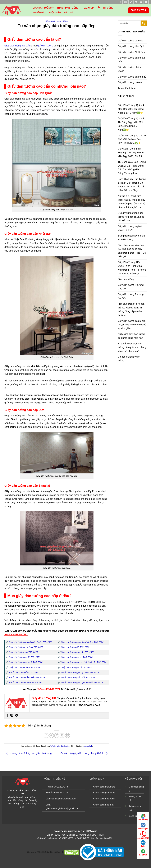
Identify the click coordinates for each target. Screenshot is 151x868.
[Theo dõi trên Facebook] (120, 2)
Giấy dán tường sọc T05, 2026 (23, 652)
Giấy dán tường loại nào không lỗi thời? (131, 228)
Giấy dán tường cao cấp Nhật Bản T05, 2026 (82, 642)
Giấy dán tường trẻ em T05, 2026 (25, 667)
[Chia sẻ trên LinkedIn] (67, 736)
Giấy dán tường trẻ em (130, 82)
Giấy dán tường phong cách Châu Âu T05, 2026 (84, 662)
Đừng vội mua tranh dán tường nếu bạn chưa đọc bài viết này (131, 217)
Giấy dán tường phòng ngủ (132, 77)
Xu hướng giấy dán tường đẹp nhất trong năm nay (131, 336)
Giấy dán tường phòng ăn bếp (131, 60)
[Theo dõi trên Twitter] (131, 2)
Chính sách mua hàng (104, 787)
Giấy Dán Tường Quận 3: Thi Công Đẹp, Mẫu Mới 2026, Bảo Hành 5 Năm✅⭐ (131, 124)
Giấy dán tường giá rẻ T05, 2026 (76, 667)
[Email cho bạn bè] (57, 736)
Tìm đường (143, 817)
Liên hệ (68, 13)
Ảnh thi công (106, 8)
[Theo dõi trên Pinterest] (141, 2)
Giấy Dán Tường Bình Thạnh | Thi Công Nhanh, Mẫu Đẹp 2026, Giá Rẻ (131, 153)
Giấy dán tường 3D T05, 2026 (75, 647)
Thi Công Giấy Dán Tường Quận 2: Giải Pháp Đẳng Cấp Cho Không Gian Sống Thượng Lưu (132, 168)
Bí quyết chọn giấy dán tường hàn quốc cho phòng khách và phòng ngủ (132, 347)
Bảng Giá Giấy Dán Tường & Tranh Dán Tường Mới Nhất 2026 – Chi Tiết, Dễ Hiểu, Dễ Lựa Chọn (132, 185)
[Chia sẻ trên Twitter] (51, 736)
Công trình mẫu (136, 816)
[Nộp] (144, 23)
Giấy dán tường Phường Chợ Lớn (131, 287)
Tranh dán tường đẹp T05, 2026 (24, 672)
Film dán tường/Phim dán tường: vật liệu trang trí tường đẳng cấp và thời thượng (131, 310)
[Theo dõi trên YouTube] (146, 2)
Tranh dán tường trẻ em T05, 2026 (25, 682)
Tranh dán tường (69, 8)
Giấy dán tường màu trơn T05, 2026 (26, 647)
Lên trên (143, 852)
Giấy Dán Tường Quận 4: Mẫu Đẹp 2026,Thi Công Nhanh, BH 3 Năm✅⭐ (131, 109)
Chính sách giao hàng (104, 793)
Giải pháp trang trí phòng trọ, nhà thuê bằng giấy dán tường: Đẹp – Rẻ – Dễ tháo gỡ (132, 251)
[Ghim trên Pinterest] (62, 736)
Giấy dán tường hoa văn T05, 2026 (78, 652)
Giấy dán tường (43, 8)
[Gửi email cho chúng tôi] (136, 2)
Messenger (143, 826)
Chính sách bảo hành (104, 799)
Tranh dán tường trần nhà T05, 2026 (78, 677)
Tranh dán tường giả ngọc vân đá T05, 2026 (82, 682)
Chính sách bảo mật (103, 805)
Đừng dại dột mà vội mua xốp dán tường (131, 238)
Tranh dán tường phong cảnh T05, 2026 (80, 672)
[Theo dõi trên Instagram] (125, 2)
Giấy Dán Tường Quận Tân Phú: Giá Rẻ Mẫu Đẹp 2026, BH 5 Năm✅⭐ (132, 139)
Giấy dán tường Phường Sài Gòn (131, 296)
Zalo (143, 844)
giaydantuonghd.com (66, 799)
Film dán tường (126, 279)
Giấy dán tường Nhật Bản (131, 52)
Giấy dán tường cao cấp (17, 46)
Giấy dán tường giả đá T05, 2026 (25, 657)
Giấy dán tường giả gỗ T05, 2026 (77, 657)
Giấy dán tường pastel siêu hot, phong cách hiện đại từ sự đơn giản (132, 325)
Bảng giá (89, 8)
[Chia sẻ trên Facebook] (46, 736)
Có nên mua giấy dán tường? (129, 359)
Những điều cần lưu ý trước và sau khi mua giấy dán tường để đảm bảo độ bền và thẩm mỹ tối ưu (132, 202)
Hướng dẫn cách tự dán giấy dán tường (28, 753)
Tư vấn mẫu (39, 13)
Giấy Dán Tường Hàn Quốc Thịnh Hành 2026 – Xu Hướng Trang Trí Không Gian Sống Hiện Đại (132, 268)
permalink (88, 746)
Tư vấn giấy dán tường (57, 21)
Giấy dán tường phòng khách (130, 69)
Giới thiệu (55, 13)
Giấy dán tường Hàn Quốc (132, 46)
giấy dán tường (45, 46)
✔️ (59, 652)
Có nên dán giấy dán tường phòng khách (85, 753)
